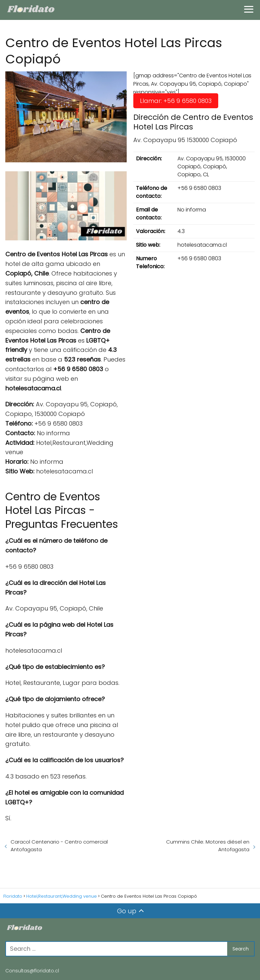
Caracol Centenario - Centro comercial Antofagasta (59, 846)
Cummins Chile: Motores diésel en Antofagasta (208, 846)
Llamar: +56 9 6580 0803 (176, 101)
